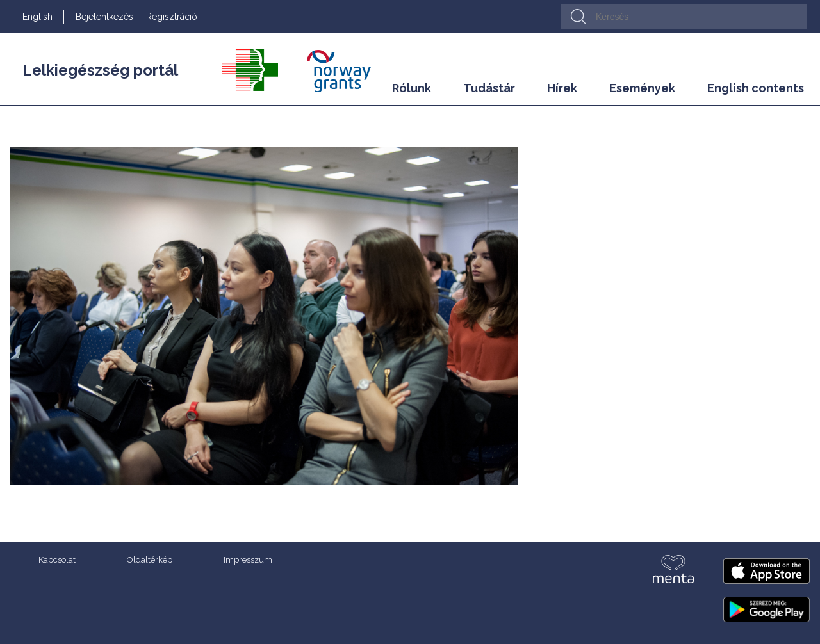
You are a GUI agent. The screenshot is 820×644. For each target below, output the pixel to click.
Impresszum (248, 560)
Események (642, 88)
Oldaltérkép (150, 560)
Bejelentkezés (104, 17)
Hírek (562, 88)
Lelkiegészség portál (100, 70)
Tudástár (489, 88)
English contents (756, 88)
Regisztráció (172, 17)
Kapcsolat (57, 560)
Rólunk (412, 88)
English (37, 17)
